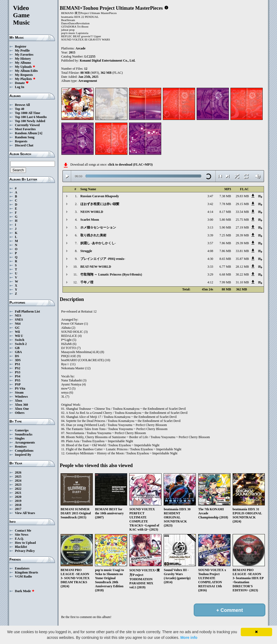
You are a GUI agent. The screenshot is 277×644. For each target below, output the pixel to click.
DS (17, 356)
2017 (18, 509)
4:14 (210, 212)
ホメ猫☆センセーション (98, 227)
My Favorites (24, 55)
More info (189, 638)
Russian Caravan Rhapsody (100, 196)
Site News (22, 535)
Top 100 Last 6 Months (31, 117)
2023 (18, 485)
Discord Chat (24, 145)
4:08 (210, 251)
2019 (18, 501)
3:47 (210, 196)
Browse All (22, 105)
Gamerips (22, 430)
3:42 (210, 204)
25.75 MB (242, 220)
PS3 (18, 372)
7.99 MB (225, 282)
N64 (18, 324)
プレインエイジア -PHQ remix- (103, 259)
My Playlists (25, 79)
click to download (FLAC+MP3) (130, 165)
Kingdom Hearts (27, 572)
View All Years (25, 513)
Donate (22, 83)
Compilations (24, 451)
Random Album (26, 133)
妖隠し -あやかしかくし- (98, 243)
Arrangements (25, 442)
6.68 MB (225, 274)
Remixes (21, 447)
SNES (19, 320)
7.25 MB (225, 235)
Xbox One (22, 409)
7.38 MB (225, 196)
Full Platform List (27, 311)
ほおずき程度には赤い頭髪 (100, 204)
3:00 (210, 220)
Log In (19, 87)
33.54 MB (242, 212)
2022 (18, 489)
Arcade (80, 48)
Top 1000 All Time (27, 113)
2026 (18, 472)
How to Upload (25, 543)
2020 (18, 497)
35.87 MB (242, 259)
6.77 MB (225, 267)
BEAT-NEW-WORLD (96, 267)
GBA (18, 352)
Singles (20, 438)
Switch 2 (21, 344)
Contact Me (23, 531)
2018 (18, 505)
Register (21, 46)
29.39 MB (242, 243)
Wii (17, 332)
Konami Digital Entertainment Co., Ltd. (108, 61)
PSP (18, 384)
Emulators (22, 568)
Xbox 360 (21, 405)
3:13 (210, 227)
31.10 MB (242, 282)
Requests (21, 141)
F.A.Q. (19, 539)
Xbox (19, 401)
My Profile (22, 51)
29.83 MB (242, 196)
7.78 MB (225, 204)
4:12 (210, 282)
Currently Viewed (27, 125)
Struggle (86, 251)
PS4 (18, 376)
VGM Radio (23, 576)
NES (18, 316)
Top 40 (20, 109)
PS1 (18, 364)
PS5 (18, 380)
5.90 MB (225, 227)
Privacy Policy (25, 551)
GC (17, 328)
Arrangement (88, 81)
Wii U (19, 336)
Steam (19, 393)
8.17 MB (225, 212)
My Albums (23, 63)
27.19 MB (242, 227)
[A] (40, 133)
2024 (18, 481)
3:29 (210, 274)
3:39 (210, 235)
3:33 (210, 267)
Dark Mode (25, 591)
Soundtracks (24, 434)
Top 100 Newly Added (30, 121)
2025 (18, 477)
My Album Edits (26, 71)
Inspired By (23, 455)
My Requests (24, 75)
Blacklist (21, 547)
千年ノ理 (87, 282)
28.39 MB (242, 235)
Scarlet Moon (90, 220)
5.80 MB (225, 220)
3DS (18, 360)
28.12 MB (242, 267)
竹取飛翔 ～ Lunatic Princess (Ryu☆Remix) (111, 274)
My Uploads (25, 67)
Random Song (25, 137)
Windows (21, 397)
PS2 (18, 368)
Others (20, 413)
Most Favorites (25, 129)
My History (23, 59)
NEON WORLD (92, 212)
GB (17, 348)
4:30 (210, 259)
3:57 (210, 243)
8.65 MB (225, 259)
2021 (18, 493)
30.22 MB (242, 274)
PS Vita (20, 388)
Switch (20, 340)
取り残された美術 (93, 235)
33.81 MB (242, 251)
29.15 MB (242, 204)
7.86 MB (225, 243)
